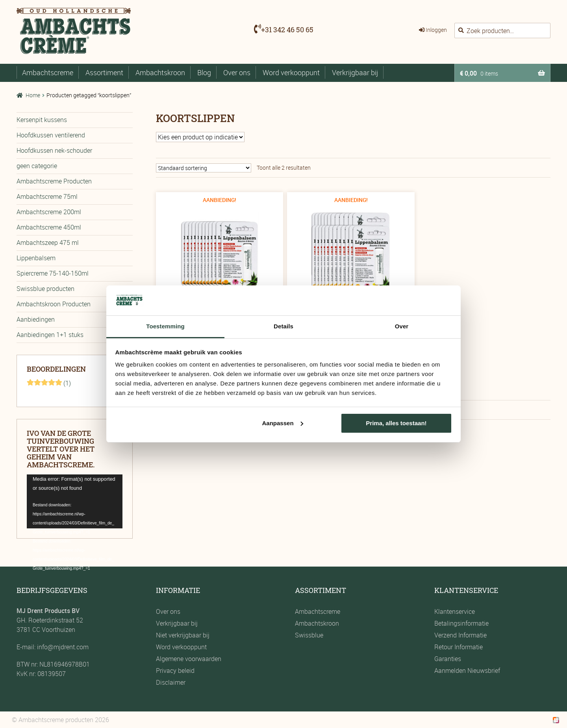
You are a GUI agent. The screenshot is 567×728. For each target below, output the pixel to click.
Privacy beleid (175, 671)
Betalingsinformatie (461, 623)
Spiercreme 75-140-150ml (53, 273)
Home (33, 95)
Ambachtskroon (160, 72)
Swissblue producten (45, 289)
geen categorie (37, 166)
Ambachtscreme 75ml (47, 196)
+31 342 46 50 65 (287, 30)
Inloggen (436, 30)
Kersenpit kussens (42, 120)
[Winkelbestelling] (204, 168)
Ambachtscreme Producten (54, 181)
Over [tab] (402, 326)
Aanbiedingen (36, 319)
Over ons (237, 72)
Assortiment (104, 72)
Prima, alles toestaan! (396, 423)
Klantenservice (455, 611)
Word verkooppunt (291, 72)
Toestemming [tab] (165, 326)
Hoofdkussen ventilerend (51, 135)
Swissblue (309, 635)
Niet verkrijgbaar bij (183, 635)
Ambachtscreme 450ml (49, 227)
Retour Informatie (459, 647)
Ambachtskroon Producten (54, 304)
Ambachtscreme (48, 72)
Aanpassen (283, 423)
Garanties (448, 659)
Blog (204, 72)
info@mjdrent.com (62, 647)
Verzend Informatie (460, 635)
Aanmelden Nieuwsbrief (467, 671)
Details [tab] (283, 326)
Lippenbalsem (36, 258)
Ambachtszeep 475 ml (48, 243)
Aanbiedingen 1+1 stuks (50, 335)
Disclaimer (171, 682)
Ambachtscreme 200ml (49, 212)
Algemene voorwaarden (189, 659)
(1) (49, 383)
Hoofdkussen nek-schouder (54, 150)
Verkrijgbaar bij (355, 72)
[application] (75, 501)
